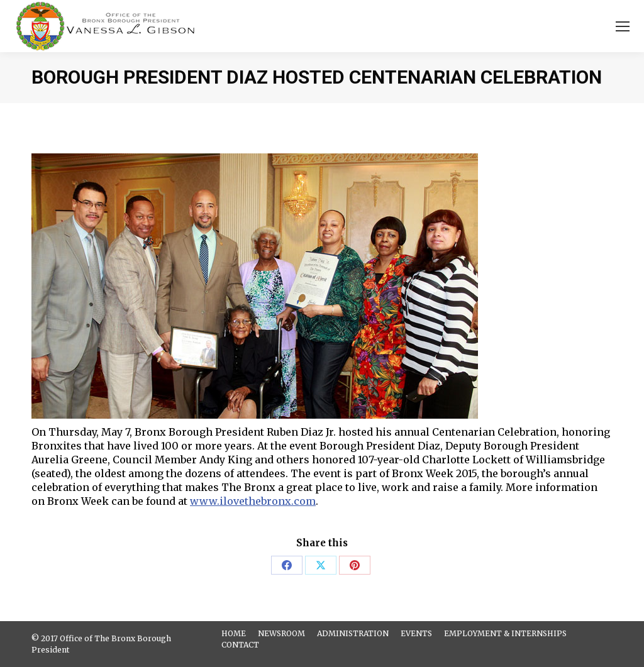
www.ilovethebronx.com (253, 501)
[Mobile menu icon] (623, 26)
